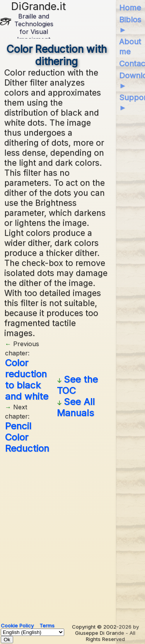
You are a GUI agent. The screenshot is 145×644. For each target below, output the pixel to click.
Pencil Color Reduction (27, 437)
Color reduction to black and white (27, 380)
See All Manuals (76, 407)
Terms (47, 626)
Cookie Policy (17, 626)
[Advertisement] (72, 535)
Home (130, 8)
